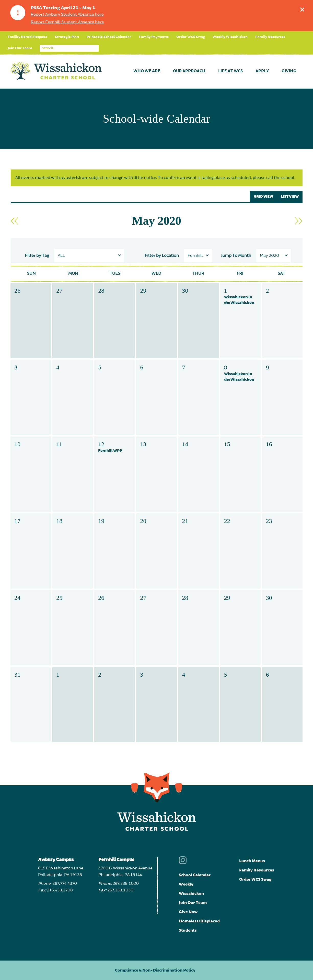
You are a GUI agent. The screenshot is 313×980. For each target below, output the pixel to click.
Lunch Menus (252, 861)
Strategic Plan (67, 37)
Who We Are (147, 71)
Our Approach (189, 71)
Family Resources (270, 37)
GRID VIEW (263, 197)
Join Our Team (20, 48)
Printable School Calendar (109, 37)
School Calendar (195, 875)
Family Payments (154, 37)
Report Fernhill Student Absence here (67, 22)
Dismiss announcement (303, 8)
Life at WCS (230, 71)
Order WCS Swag (191, 37)
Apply (262, 71)
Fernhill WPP (110, 451)
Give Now (188, 912)
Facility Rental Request (27, 37)
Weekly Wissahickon (230, 37)
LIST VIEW (290, 197)
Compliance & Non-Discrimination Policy (155, 970)
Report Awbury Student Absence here (67, 15)
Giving (289, 71)
